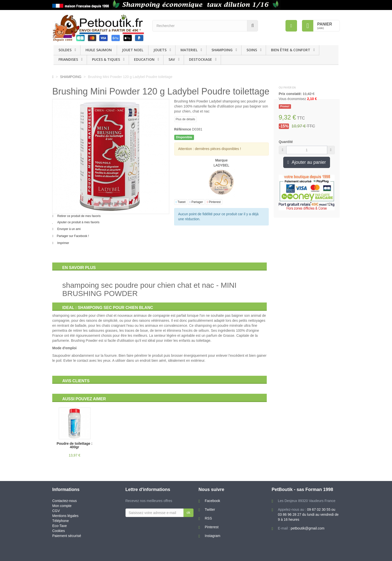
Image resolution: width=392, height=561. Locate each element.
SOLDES (65, 50)
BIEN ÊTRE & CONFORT (291, 50)
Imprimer (63, 243)
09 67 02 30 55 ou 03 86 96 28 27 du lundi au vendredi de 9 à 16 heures (308, 514)
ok (188, 512)
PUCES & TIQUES (106, 59)
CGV (56, 511)
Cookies (59, 531)
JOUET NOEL (133, 50)
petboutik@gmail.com (308, 528)
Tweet (181, 202)
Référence (183, 129)
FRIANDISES (68, 59)
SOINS (252, 50)
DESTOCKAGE (200, 59)
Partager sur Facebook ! (73, 236)
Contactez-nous (64, 501)
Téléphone (60, 521)
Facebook (212, 501)
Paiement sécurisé (67, 536)
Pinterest (214, 202)
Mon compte (62, 506)
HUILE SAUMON (99, 50)
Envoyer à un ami (69, 229)
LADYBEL (221, 165)
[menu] (291, 26)
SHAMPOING (222, 50)
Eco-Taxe (59, 526)
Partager (196, 202)
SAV (172, 59)
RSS (208, 518)
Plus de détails (185, 119)
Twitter (210, 509)
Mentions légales (65, 516)
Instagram (212, 536)
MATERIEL (189, 50)
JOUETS (160, 50)
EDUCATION (144, 59)
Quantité (286, 142)
